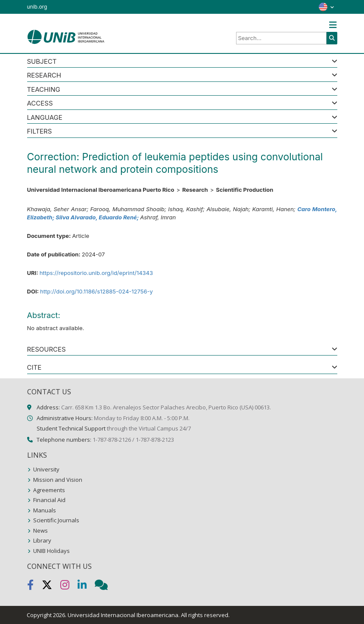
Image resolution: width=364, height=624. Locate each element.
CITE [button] (34, 368)
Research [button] (44, 76)
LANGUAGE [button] (45, 118)
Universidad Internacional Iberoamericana (123, 615)
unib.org (37, 7)
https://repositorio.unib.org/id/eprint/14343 (96, 273)
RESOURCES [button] (47, 350)
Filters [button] (40, 132)
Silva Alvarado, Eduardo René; (98, 217)
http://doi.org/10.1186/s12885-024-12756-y (96, 291)
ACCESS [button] (40, 104)
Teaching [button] (44, 90)
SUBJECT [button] (42, 62)
